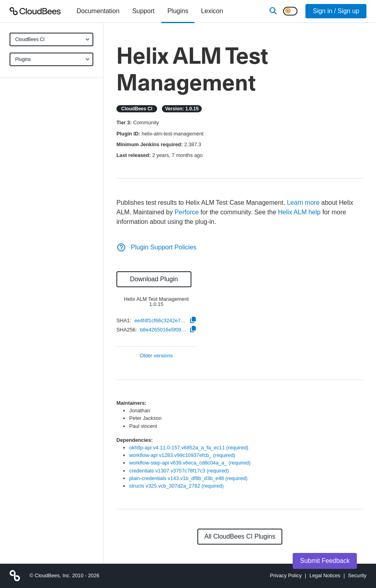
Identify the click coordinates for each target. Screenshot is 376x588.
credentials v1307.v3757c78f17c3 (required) (179, 471)
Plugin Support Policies (157, 247)
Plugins (23, 59)
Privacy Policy (286, 575)
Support (144, 11)
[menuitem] (98, 11)
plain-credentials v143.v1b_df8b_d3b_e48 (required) (188, 478)
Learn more (303, 203)
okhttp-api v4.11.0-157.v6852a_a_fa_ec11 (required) (189, 448)
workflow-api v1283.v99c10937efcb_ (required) (182, 455)
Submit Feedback (325, 561)
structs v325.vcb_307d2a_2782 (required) (176, 486)
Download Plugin (154, 279)
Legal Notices (325, 575)
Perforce (187, 212)
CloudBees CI (30, 39)
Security (357, 575)
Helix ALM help (299, 212)
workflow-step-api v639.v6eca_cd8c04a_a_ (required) (190, 463)
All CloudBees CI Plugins (240, 536)
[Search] (273, 11)
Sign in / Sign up (336, 11)
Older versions (157, 356)
